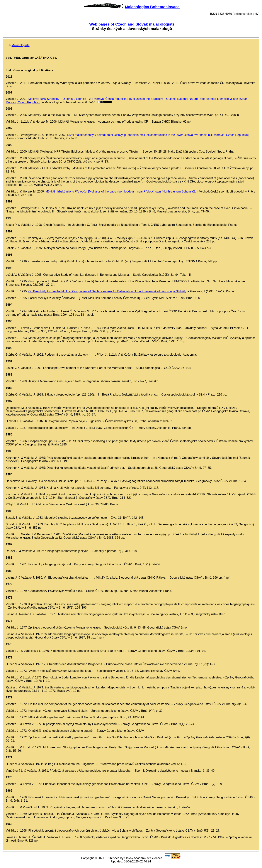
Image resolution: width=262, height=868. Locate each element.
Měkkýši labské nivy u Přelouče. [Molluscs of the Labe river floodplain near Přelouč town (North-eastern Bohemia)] (120, 191)
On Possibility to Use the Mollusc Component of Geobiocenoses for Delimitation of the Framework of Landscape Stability (107, 291)
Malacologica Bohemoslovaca (152, 7)
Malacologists (21, 45)
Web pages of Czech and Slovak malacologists (132, 24)
